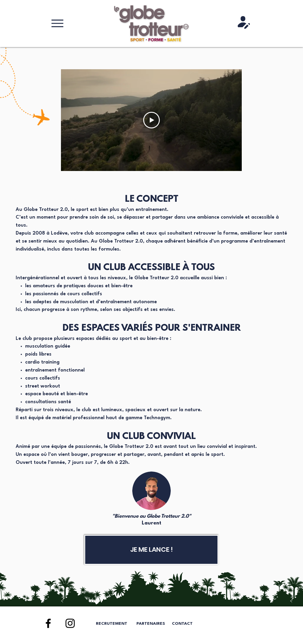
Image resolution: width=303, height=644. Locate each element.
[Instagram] (70, 623)
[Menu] (57, 23)
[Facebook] (48, 623)
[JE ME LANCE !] (151, 550)
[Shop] (244, 22)
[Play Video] (151, 120)
